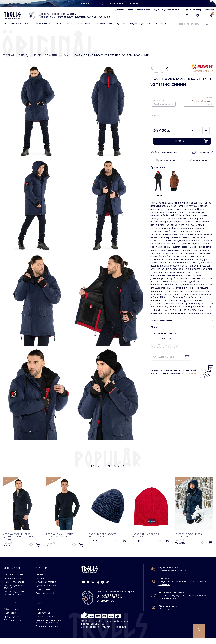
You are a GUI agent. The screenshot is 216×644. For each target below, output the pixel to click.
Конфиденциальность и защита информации (49, 628)
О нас (39, 615)
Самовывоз (165, 585)
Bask (69, 24)
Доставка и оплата (124, 10)
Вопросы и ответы (14, 581)
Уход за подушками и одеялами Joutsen (15, 599)
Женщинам (85, 24)
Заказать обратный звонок (172, 577)
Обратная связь (12, 626)
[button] (203, 153)
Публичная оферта (46, 623)
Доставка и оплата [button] (163, 334)
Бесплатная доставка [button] (166, 161)
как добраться (106, 607)
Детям (121, 24)
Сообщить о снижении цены (165, 153)
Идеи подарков (141, 24)
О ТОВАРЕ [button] (156, 196)
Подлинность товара (193, 10)
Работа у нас (43, 619)
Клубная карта (44, 584)
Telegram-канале (128, 3)
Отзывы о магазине (46, 588)
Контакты (209, 10)
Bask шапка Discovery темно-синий (103, 541)
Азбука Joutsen (12, 615)
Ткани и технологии (14, 588)
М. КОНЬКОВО (189, 374)
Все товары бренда (202, 72)
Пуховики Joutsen (16, 24)
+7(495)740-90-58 (99, 17)
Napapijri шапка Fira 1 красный (146, 541)
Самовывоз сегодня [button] (198, 161)
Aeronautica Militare (47, 24)
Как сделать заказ (13, 584)
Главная (9, 56)
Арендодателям (12, 623)
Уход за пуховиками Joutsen (15, 593)
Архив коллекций (45, 599)
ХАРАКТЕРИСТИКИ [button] (161, 321)
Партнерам (10, 619)
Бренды (161, 24)
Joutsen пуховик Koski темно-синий (189, 541)
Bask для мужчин (64, 56)
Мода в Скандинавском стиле (167, 10)
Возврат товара (143, 10)
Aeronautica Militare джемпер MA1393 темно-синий (18, 543)
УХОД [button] (154, 328)
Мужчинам (105, 24)
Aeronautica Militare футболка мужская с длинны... (60, 543)
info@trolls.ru (165, 615)
